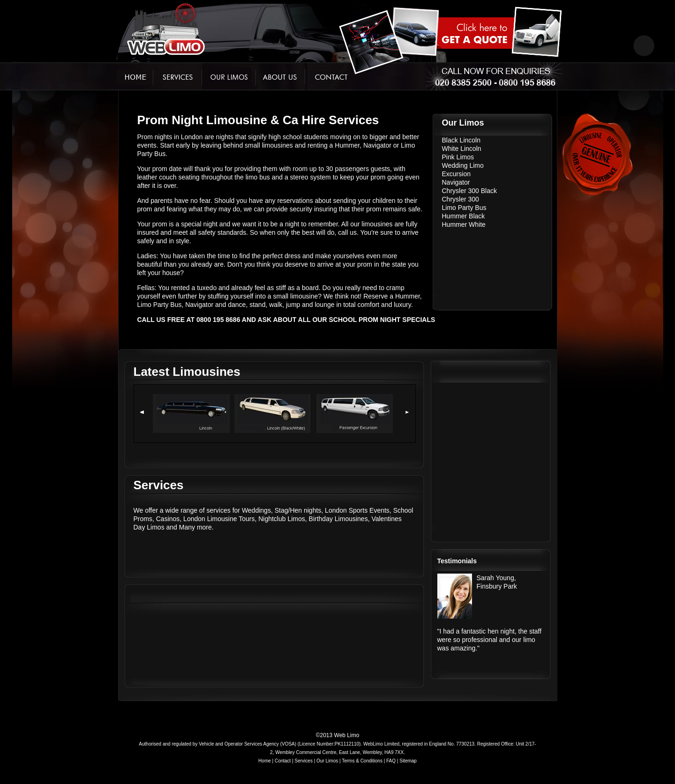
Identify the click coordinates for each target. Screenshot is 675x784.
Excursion (456, 174)
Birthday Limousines (338, 519)
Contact (283, 761)
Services (304, 761)
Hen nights (305, 510)
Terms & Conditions (362, 761)
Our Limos (327, 761)
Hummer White (464, 224)
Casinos (168, 519)
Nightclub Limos (282, 519)
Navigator (456, 182)
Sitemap (408, 761)
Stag (281, 510)
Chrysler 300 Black (470, 191)
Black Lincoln (461, 140)
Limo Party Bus (464, 208)
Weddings (256, 510)
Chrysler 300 (461, 199)
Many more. (196, 527)
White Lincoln (462, 149)
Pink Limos (458, 157)
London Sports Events (357, 510)
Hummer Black (464, 216)
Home (265, 761)
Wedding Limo (463, 165)
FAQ (391, 761)
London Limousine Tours (219, 519)
